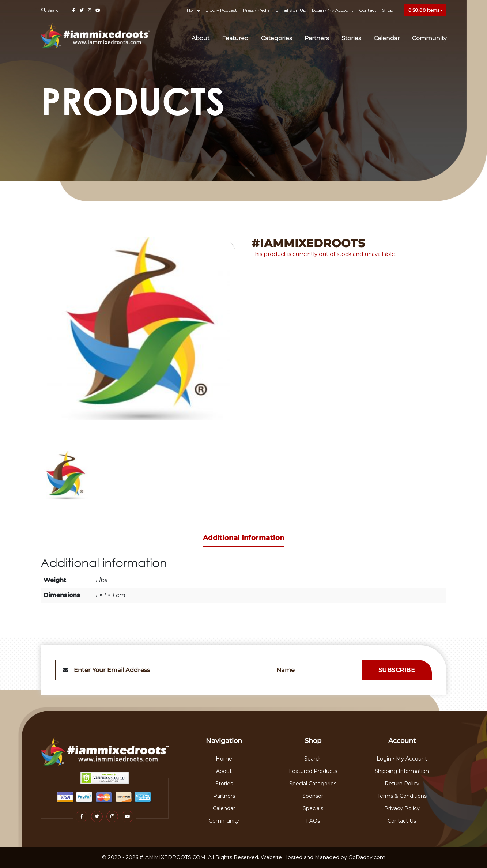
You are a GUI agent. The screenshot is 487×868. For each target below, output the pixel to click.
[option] (138, 341)
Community (429, 38)
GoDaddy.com (367, 857)
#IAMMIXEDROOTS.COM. (173, 857)
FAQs (313, 821)
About (201, 38)
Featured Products (313, 771)
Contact (368, 10)
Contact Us (402, 821)
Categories (277, 38)
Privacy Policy (402, 808)
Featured (235, 38)
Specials (313, 808)
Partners (317, 38)
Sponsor (313, 796)
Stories (351, 38)
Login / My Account (333, 10)
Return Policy (402, 784)
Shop (388, 10)
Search (51, 10)
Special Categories (313, 784)
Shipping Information (402, 771)
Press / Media (256, 10)
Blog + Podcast (221, 10)
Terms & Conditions (402, 796)
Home (193, 10)
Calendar (387, 38)
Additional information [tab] (244, 538)
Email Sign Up (291, 10)
